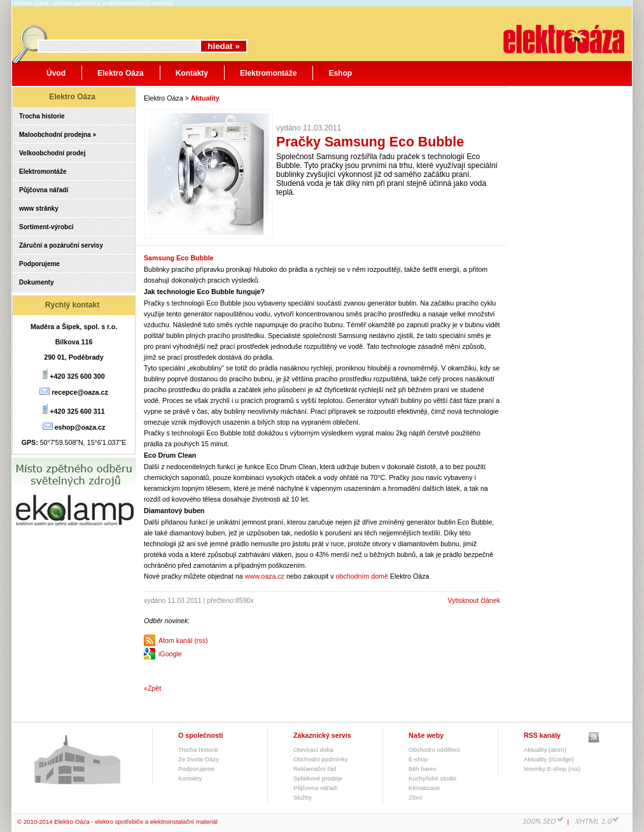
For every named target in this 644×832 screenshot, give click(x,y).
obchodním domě (362, 576)
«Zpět (152, 688)
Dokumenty (36, 282)
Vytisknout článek (474, 600)
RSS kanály (542, 735)
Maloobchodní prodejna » (58, 135)
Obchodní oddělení (434, 750)
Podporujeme (39, 264)
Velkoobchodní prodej (52, 153)
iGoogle (170, 654)
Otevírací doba (313, 750)
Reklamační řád (315, 769)
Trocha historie (42, 116)
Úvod (56, 73)
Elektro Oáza (121, 73)
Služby (303, 797)
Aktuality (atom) (545, 750)
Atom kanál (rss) (183, 640)
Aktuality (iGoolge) (549, 759)
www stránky (39, 208)
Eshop (340, 73)
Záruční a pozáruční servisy (61, 245)
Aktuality (205, 98)
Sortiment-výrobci (46, 227)
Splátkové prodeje (318, 778)
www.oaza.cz (265, 576)
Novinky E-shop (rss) (552, 769)
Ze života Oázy (199, 759)
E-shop (418, 759)
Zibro (416, 797)
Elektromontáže (268, 73)
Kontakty (192, 73)
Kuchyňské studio (432, 778)
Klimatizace (424, 788)
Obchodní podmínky (321, 759)
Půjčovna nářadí (44, 190)
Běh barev (423, 769)
